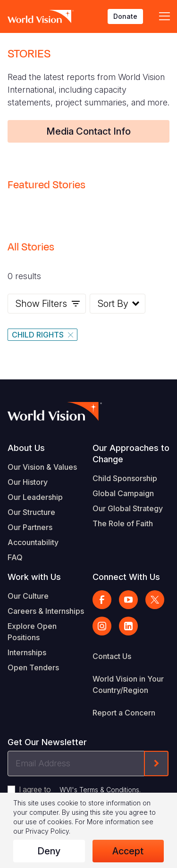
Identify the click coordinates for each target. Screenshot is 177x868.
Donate (125, 16)
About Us (26, 448)
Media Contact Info (88, 131)
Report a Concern (124, 713)
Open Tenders (33, 667)
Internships (27, 652)
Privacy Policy (47, 831)
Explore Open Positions (32, 632)
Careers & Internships (46, 611)
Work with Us (34, 577)
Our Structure (31, 512)
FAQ (15, 557)
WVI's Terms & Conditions (99, 790)
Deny (49, 851)
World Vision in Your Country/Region (128, 684)
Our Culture (28, 596)
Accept (128, 851)
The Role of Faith (123, 523)
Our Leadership (35, 497)
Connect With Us (126, 577)
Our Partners (30, 527)
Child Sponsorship (125, 478)
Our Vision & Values (42, 467)
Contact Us (112, 656)
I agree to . (80, 789)
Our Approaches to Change (131, 454)
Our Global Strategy (128, 508)
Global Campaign (123, 493)
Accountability (33, 542)
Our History (28, 482)
